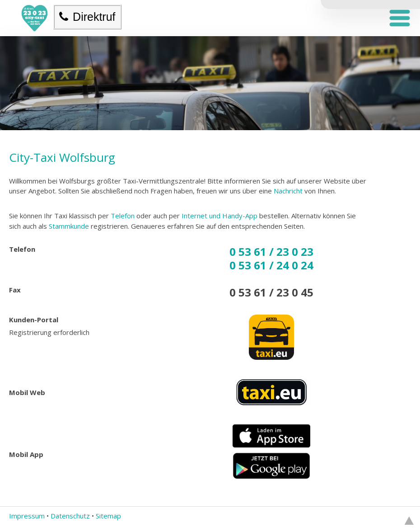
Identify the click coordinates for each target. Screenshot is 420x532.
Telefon (122, 216)
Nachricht (288, 191)
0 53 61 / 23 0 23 (271, 252)
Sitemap (108, 516)
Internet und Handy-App (219, 216)
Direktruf (87, 17)
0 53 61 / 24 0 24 (271, 265)
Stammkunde (69, 226)
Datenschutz (70, 516)
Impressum (27, 516)
